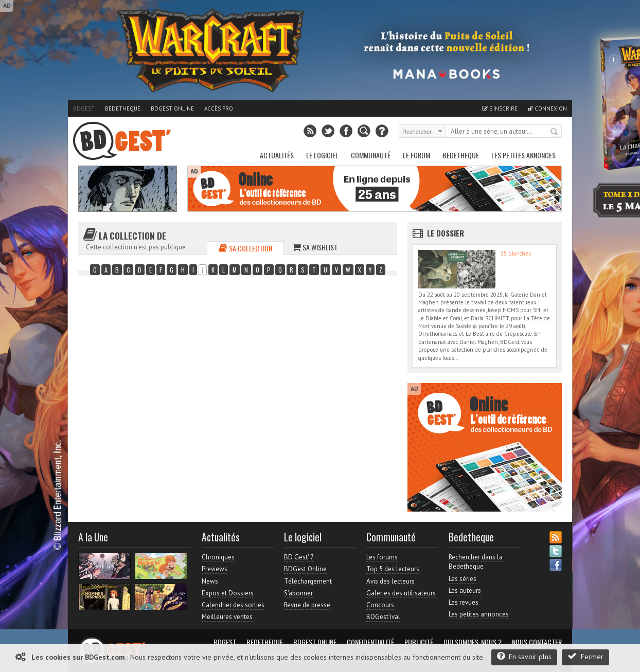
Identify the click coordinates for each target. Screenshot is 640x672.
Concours (380, 605)
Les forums (382, 557)
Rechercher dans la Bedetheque (476, 562)
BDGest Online (172, 108)
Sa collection (245, 248)
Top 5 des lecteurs (393, 569)
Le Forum (416, 155)
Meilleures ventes (227, 617)
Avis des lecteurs (390, 581)
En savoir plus (524, 656)
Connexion (547, 108)
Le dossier (446, 233)
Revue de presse (307, 605)
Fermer (585, 656)
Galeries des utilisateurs (401, 593)
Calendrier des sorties (233, 605)
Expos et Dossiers (228, 593)
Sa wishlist (315, 247)
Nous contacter (537, 642)
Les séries (463, 579)
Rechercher (555, 132)
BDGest (84, 108)
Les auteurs (465, 591)
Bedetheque (123, 108)
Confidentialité (370, 642)
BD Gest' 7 (299, 557)
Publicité (419, 642)
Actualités (277, 155)
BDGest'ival (383, 617)
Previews (215, 569)
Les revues (464, 602)
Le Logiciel (322, 155)
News (210, 581)
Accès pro (219, 108)
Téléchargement (308, 581)
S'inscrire (500, 108)
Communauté (371, 155)
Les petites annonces (523, 155)
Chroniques (218, 557)
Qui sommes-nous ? (473, 642)
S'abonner (298, 593)
